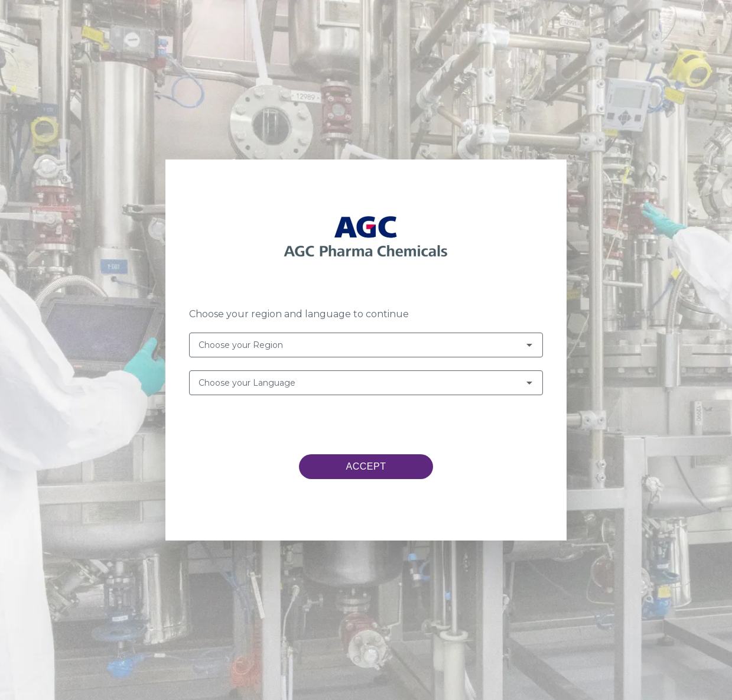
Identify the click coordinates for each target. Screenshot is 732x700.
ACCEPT (366, 466)
